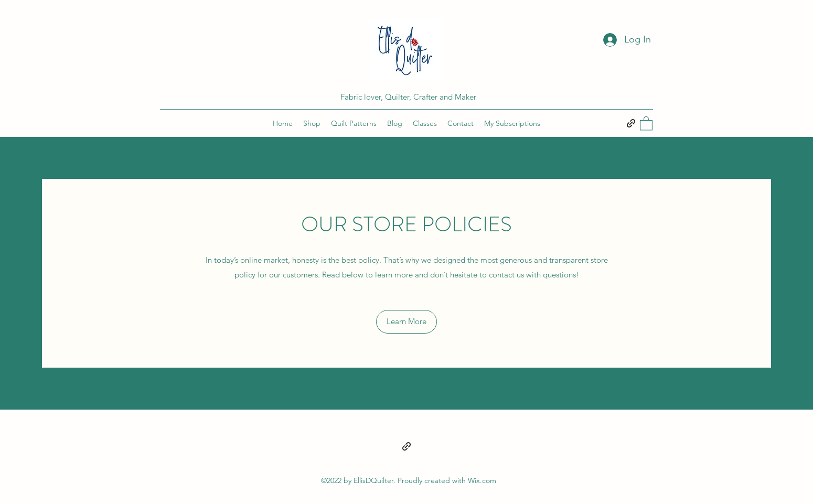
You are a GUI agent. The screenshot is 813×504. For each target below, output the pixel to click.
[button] (646, 123)
